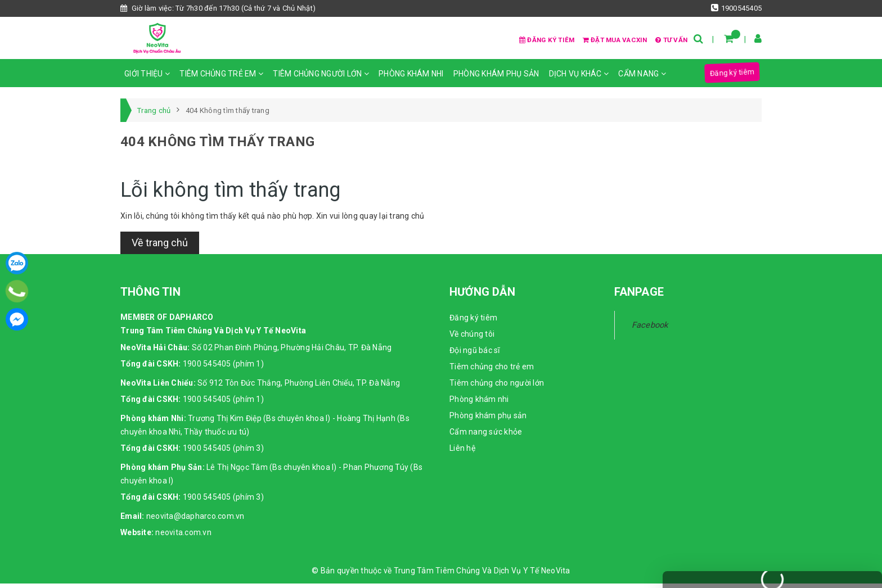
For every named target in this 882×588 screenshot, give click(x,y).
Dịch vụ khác (579, 79)
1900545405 (736, 8)
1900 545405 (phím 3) (223, 453)
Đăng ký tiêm (518, 40)
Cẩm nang (642, 79)
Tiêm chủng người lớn (321, 79)
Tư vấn (666, 40)
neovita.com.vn (183, 537)
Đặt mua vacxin (599, 40)
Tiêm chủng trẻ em (221, 79)
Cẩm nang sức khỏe (486, 437)
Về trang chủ (160, 248)
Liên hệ (462, 453)
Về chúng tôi (472, 339)
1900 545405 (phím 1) (223, 368)
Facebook (650, 330)
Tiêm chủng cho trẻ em (492, 372)
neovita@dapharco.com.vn (195, 521)
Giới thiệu (147, 79)
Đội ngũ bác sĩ (475, 355)
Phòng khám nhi (411, 79)
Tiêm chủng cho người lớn (497, 388)
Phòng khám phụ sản (496, 79)
